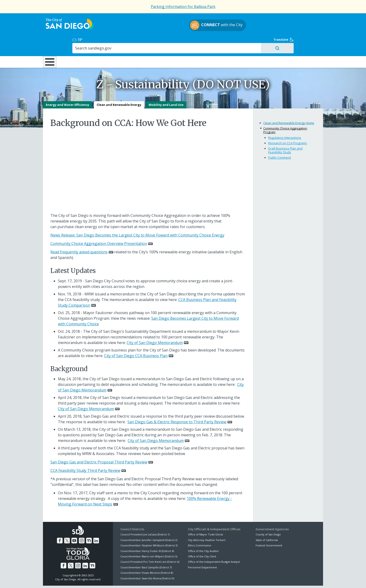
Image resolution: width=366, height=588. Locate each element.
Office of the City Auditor (203, 534)
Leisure (82, 42)
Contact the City (236, 579)
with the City (182, 26)
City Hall (300, 42)
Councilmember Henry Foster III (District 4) (147, 534)
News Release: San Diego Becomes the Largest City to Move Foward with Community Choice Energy (137, 219)
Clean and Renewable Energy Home (289, 107)
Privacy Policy (149, 579)
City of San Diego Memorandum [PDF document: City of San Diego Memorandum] (155, 326)
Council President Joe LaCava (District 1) (145, 518)
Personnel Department (202, 551)
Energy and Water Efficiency (67, 88)
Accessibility (173, 579)
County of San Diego (268, 518)
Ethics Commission (200, 529)
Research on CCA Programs (288, 127)
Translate (313, 19)
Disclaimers (125, 579)
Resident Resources (124, 42)
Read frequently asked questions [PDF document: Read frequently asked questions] (79, 236)
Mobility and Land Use (166, 88)
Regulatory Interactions (285, 121)
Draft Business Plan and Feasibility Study (285, 134)
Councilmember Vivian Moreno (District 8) (147, 556)
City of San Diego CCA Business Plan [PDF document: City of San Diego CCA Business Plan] (136, 339)
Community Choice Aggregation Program (285, 114)
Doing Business (167, 42)
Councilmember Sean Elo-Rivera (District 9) (147, 562)
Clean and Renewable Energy (119, 88)
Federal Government (269, 529)
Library (209, 42)
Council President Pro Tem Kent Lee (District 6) (150, 545)
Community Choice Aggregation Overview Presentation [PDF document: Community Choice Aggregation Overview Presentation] (99, 227)
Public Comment (280, 141)
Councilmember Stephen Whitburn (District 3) (149, 529)
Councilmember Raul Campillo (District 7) (146, 551)
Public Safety (254, 42)
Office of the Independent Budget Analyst (214, 545)
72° (258, 19)
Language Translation (204, 579)
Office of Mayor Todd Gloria (205, 518)
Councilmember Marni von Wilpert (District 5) (149, 540)
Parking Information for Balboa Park (183, 7)
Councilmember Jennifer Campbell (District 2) (149, 524)
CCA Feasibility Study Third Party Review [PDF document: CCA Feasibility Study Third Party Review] (85, 454)
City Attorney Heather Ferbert (207, 524)
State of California (267, 524)
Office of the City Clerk (202, 540)
